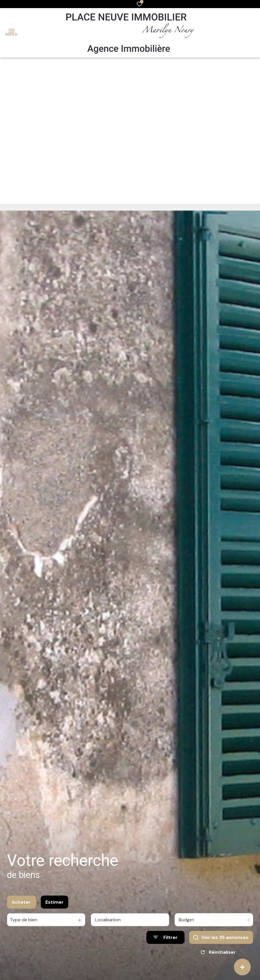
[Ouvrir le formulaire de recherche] (165, 940)
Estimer (55, 905)
